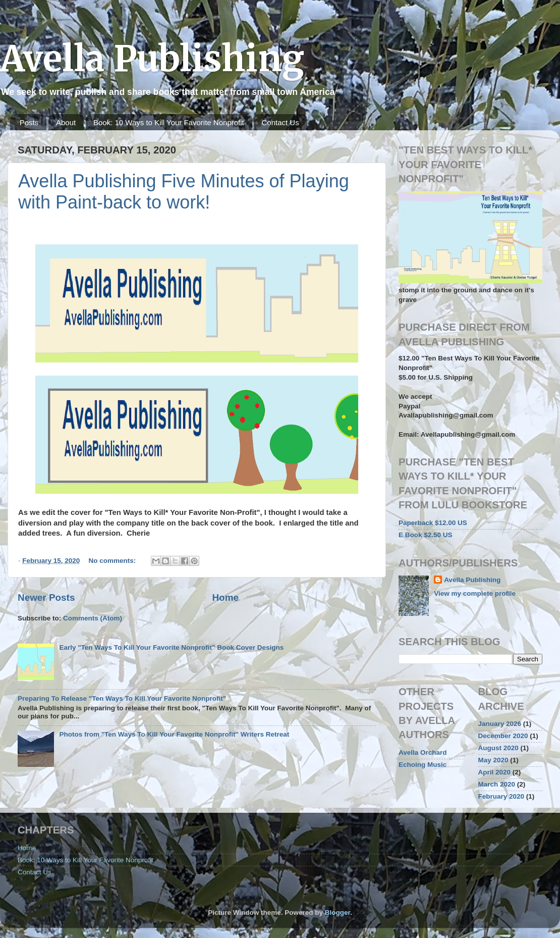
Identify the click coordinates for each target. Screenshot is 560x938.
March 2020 (497, 784)
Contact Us (280, 122)
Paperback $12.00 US (433, 523)
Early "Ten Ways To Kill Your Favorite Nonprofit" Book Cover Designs (171, 647)
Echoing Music (423, 765)
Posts (29, 122)
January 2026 (500, 724)
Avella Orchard (423, 752)
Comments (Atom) (93, 618)
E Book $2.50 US (426, 535)
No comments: (114, 561)
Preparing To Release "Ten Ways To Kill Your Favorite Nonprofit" (122, 698)
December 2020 (503, 736)
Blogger (338, 913)
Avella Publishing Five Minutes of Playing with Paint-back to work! (184, 192)
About (66, 122)
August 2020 (498, 748)
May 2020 (493, 760)
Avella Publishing (152, 59)
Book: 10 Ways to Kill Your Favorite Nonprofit (169, 122)
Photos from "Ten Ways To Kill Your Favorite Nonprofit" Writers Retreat (174, 734)
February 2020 (501, 796)
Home (225, 597)
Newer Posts (46, 597)
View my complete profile (475, 593)
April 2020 (495, 772)
